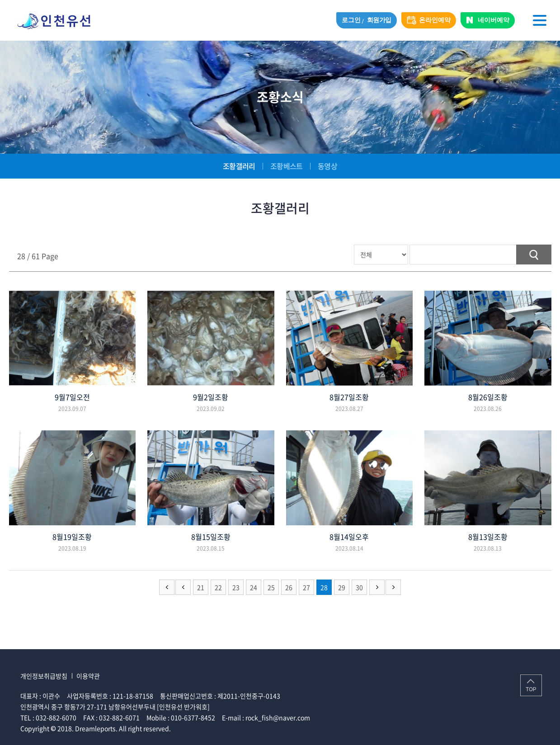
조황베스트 (286, 166)
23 (236, 587)
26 (289, 587)
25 (271, 587)
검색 (534, 255)
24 (254, 587)
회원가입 (379, 20)
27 (306, 587)
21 (201, 587)
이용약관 (88, 676)
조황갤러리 (239, 166)
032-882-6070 (56, 717)
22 (218, 587)
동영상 (327, 166)
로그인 (351, 20)
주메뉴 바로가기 (0, 0)
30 (359, 587)
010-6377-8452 (193, 717)
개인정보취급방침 (44, 676)
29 (342, 587)
